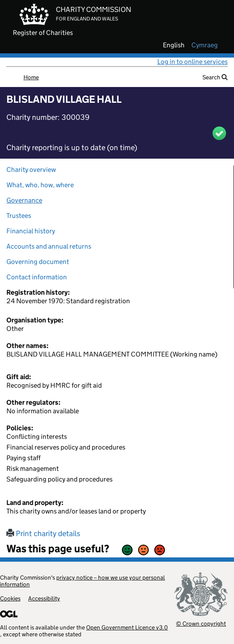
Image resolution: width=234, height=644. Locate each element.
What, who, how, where (40, 185)
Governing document (38, 262)
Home (31, 77)
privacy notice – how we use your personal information (82, 581)
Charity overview (31, 170)
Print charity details (43, 534)
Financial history (31, 231)
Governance (24, 200)
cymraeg (205, 45)
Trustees (19, 216)
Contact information (37, 277)
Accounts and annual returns (49, 246)
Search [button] (215, 77)
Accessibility (44, 598)
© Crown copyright (201, 623)
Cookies (10, 598)
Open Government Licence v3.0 (127, 627)
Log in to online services (192, 62)
